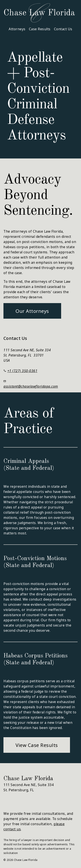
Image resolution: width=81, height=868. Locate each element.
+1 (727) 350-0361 (22, 371)
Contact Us (63, 29)
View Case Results (37, 745)
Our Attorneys (32, 311)
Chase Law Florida (39, 13)
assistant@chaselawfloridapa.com (31, 386)
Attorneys (17, 29)
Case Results (40, 29)
